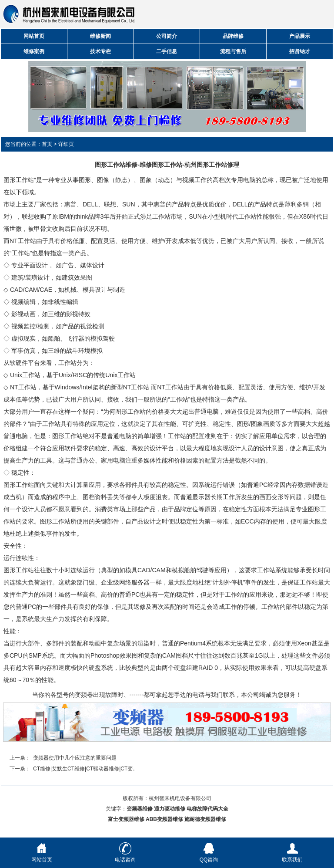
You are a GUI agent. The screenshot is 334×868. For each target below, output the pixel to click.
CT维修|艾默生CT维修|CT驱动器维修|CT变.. (84, 769)
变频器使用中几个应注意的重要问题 (75, 758)
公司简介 (167, 36)
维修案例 (34, 51)
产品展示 (300, 36)
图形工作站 (19, 180)
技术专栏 (100, 51)
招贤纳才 (300, 51)
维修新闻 (100, 36)
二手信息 (167, 51)
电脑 (125, 436)
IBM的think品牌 (79, 216)
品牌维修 (233, 36)
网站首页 (34, 36)
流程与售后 (233, 51)
